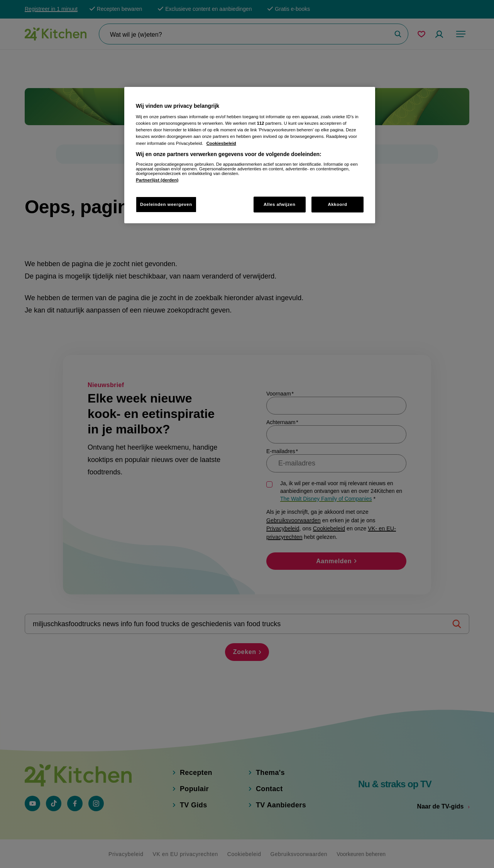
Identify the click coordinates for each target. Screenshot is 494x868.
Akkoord (337, 204)
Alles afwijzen (280, 204)
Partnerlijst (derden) (157, 180)
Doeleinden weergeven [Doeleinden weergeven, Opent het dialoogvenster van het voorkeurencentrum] (166, 204)
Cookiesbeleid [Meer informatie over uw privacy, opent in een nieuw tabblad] (221, 143)
